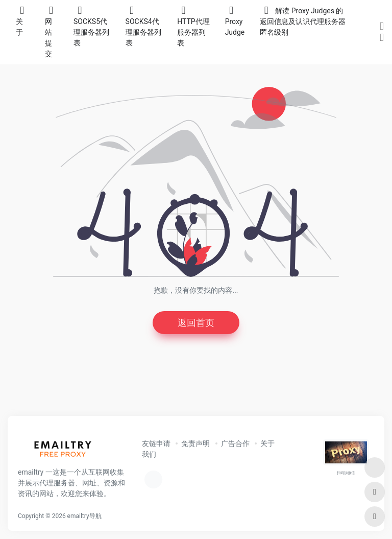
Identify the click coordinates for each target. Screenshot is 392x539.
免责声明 (195, 443)
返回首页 (196, 323)
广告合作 (235, 443)
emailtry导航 (84, 516)
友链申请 (156, 443)
